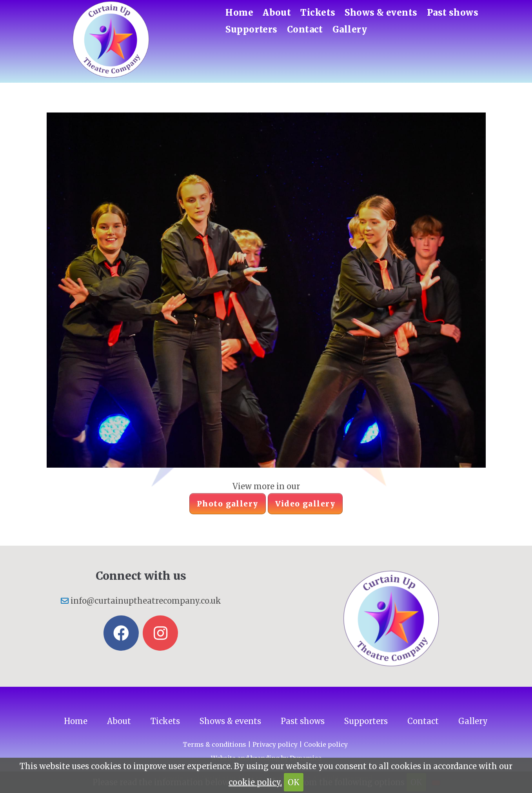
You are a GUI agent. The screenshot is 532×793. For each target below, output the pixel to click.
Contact (305, 29)
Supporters (251, 29)
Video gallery (305, 504)
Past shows (453, 13)
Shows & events (381, 13)
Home (239, 13)
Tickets (318, 13)
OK (294, 782)
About (277, 13)
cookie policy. (255, 782)
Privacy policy (275, 744)
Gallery (350, 29)
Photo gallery (228, 504)
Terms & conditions (214, 744)
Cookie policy (326, 744)
